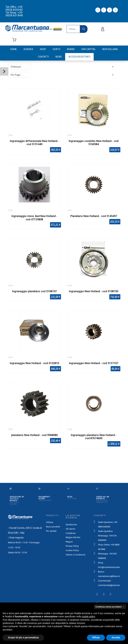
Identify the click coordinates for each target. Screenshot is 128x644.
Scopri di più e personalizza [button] (23, 637)
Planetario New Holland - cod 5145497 (94, 216)
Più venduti (51, 531)
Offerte (49, 522)
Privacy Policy (72, 546)
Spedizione (71, 524)
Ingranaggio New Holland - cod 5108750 (94, 291)
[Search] (73, 29)
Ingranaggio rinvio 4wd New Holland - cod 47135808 (34, 218)
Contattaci (71, 533)
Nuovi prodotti (53, 527)
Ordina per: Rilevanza (21, 67)
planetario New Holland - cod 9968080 (34, 435)
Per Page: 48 (17, 75)
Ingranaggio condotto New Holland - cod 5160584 (94, 143)
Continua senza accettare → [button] (110, 607)
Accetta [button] (116, 637)
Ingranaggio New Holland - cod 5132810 (34, 363)
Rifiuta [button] (96, 637)
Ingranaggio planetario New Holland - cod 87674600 (94, 437)
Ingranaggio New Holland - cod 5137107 (94, 363)
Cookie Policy (72, 550)
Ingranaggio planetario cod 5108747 (34, 291)
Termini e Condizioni (75, 555)
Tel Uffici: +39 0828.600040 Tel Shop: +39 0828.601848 (14, 11)
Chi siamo (70, 529)
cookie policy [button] (88, 616)
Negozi (69, 542)
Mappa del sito (73, 537)
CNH (10, 135)
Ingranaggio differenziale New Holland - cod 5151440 (34, 143)
